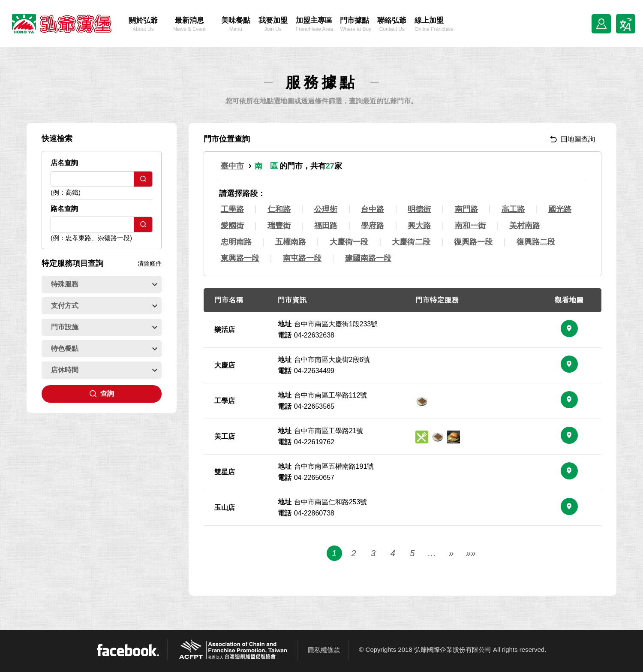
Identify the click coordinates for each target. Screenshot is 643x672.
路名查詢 (64, 209)
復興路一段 (473, 242)
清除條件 (150, 263)
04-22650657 (314, 478)
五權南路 (291, 242)
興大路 (419, 226)
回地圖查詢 (572, 139)
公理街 (326, 209)
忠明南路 (236, 242)
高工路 (513, 209)
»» (471, 573)
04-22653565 (314, 406)
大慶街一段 (349, 242)
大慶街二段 (411, 242)
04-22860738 (314, 513)
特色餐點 (104, 348)
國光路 (560, 209)
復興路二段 (536, 242)
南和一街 (470, 226)
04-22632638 (314, 335)
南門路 (466, 209)
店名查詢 (64, 163)
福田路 (326, 226)
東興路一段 (240, 258)
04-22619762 (314, 442)
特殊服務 (104, 284)
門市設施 (104, 327)
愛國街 (232, 226)
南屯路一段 (302, 258)
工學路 (232, 209)
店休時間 (104, 370)
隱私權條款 (324, 650)
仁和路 (279, 209)
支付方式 (104, 306)
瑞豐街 (279, 226)
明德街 (419, 209)
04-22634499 (314, 371)
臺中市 (232, 166)
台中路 (373, 209)
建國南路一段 (368, 258)
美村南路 (525, 226)
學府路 (373, 226)
